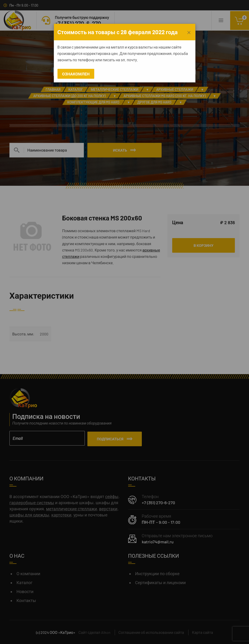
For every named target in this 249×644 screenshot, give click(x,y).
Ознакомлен (76, 74)
